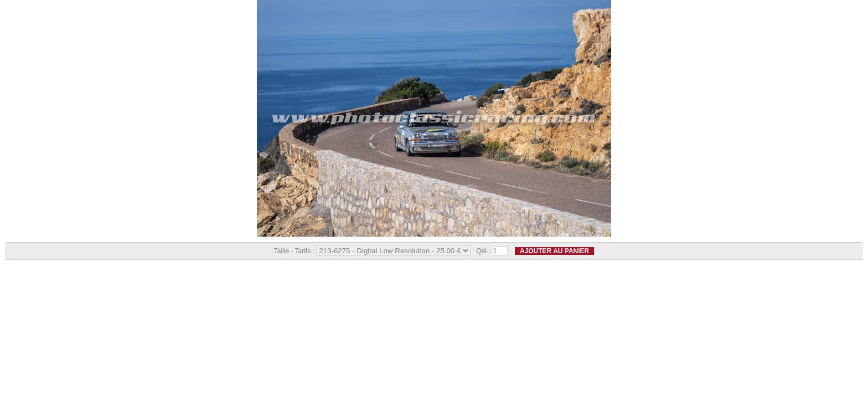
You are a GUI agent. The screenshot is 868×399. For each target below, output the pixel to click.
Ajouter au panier (554, 251)
